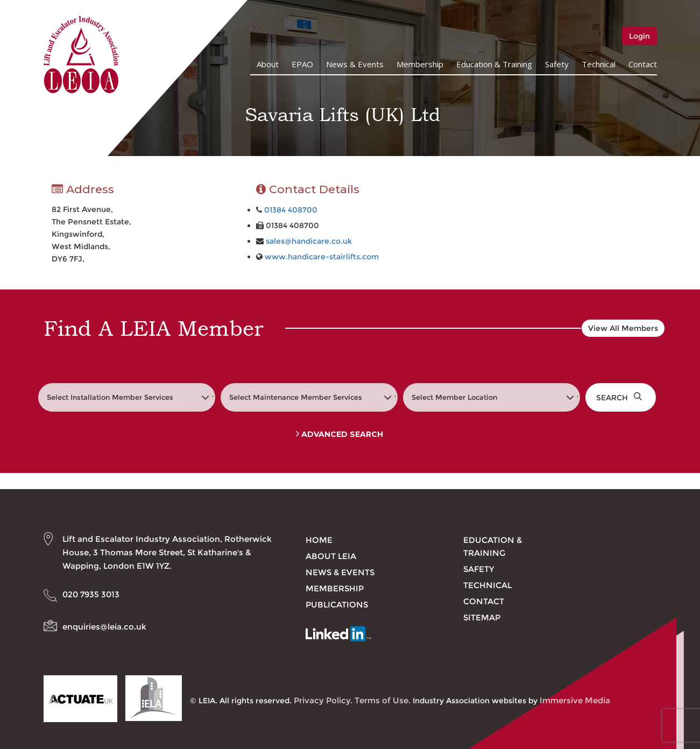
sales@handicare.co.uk (309, 241)
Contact (643, 64)
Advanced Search (340, 434)
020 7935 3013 (91, 594)
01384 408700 (291, 210)
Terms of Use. (383, 700)
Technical (599, 64)
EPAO (302, 64)
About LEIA (331, 556)
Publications (337, 605)
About (268, 64)
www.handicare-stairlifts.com (322, 257)
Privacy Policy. (323, 700)
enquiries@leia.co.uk (104, 627)
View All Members (623, 328)
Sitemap (482, 617)
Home (319, 540)
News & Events (355, 64)
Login (639, 36)
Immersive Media (575, 700)
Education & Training (494, 64)
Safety (557, 64)
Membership (420, 64)
